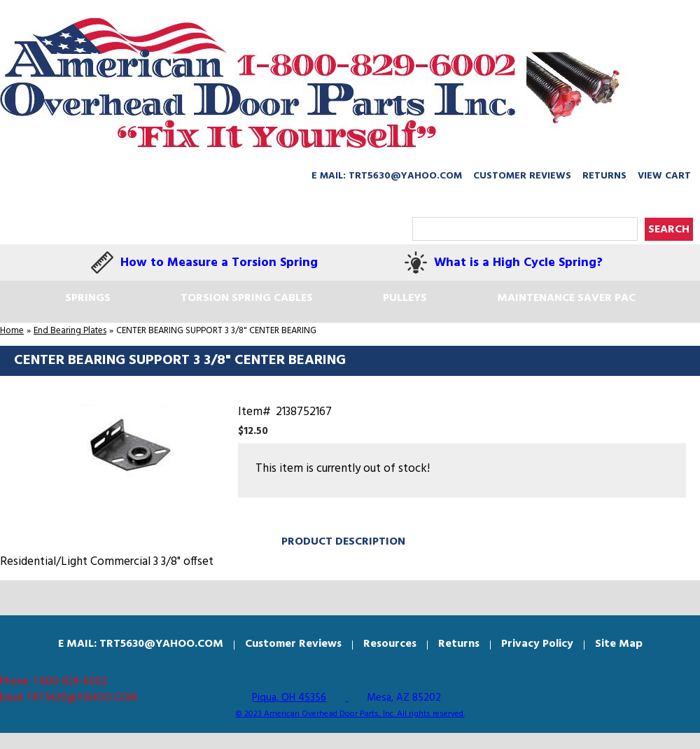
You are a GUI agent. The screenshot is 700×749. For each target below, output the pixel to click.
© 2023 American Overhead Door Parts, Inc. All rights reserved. (350, 714)
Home (12, 331)
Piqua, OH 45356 (289, 698)
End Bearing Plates (70, 331)
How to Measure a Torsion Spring (219, 263)
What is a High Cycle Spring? (518, 263)
